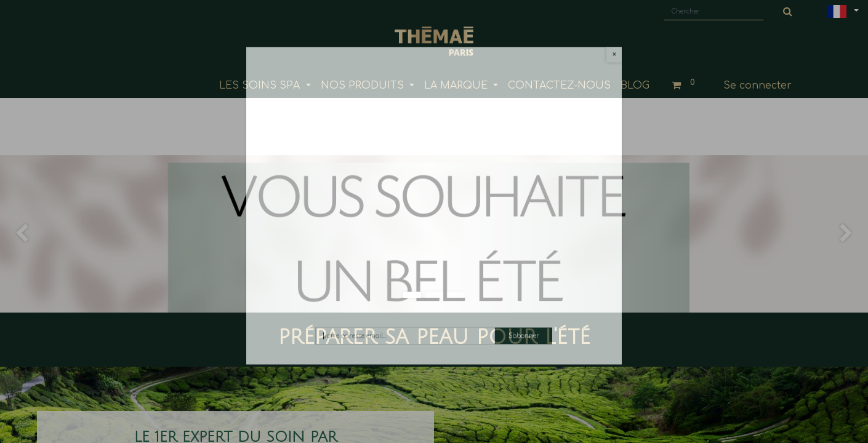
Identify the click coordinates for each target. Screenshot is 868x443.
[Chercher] (788, 12)
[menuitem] (559, 86)
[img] (35, 221)
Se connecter (757, 86)
